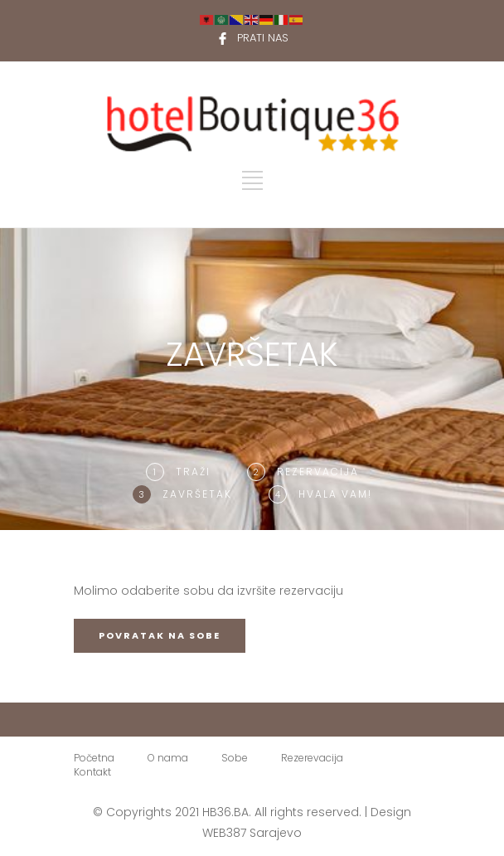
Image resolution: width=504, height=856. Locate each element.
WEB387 (224, 833)
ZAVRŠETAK (197, 494)
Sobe (235, 758)
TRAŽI (193, 472)
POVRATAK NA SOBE (160, 635)
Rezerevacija (312, 758)
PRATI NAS (263, 38)
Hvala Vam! (335, 494)
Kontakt (92, 772)
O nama (168, 758)
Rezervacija (318, 472)
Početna (94, 758)
